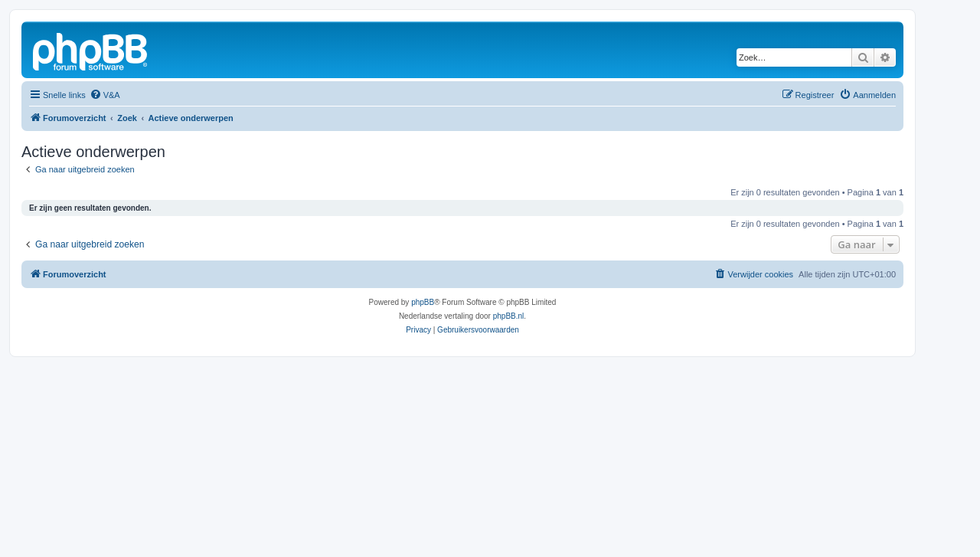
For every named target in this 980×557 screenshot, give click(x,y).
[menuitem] (105, 95)
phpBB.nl (509, 316)
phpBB (423, 302)
